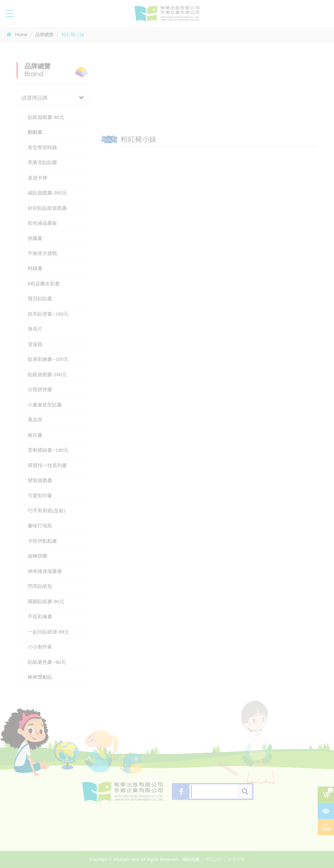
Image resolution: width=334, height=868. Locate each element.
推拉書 (35, 435)
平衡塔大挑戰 (42, 253)
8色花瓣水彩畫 (44, 284)
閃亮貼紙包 (40, 586)
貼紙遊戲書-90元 (46, 117)
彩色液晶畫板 (42, 223)
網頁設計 (214, 859)
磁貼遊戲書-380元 (47, 193)
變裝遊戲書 (40, 480)
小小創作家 (40, 647)
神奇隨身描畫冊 (45, 571)
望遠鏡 (35, 344)
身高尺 (35, 329)
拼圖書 (35, 238)
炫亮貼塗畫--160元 (48, 314)
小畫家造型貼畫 (45, 405)
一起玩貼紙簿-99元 (48, 632)
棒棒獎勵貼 (40, 677)
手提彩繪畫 (40, 616)
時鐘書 (35, 268)
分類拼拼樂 (40, 389)
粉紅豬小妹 (73, 35)
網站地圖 (191, 859)
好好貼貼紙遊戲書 (47, 208)
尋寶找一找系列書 (47, 465)
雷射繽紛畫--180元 (48, 450)
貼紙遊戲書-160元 (47, 374)
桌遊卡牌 (38, 178)
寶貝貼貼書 (40, 299)
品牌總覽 (44, 35)
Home (17, 35)
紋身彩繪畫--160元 (48, 359)
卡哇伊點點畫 (42, 541)
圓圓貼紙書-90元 (46, 601)
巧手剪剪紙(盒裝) (46, 511)
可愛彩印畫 (40, 496)
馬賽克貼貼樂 (42, 162)
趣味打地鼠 (40, 526)
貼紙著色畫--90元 (47, 662)
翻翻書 (35, 132)
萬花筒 (35, 420)
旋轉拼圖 (38, 556)
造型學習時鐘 (42, 147)
